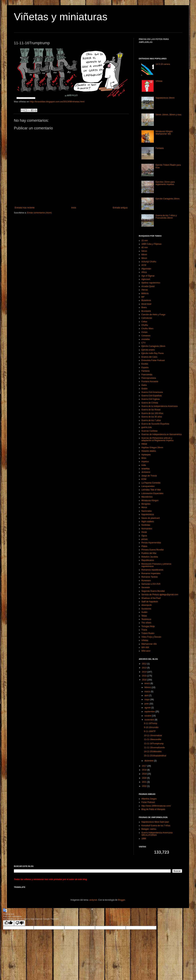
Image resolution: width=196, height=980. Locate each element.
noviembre (150, 720)
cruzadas (146, 339)
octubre (148, 716)
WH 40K (145, 647)
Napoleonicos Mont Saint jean (155, 822)
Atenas (145, 290)
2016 (145, 680)
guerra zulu (147, 427)
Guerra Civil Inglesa (150, 399)
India (144, 465)
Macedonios (147, 497)
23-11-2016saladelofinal (155, 756)
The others (146, 623)
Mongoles (146, 504)
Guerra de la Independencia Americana (159, 406)
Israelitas (146, 469)
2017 (145, 766)
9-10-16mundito (151, 727)
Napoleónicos (148, 514)
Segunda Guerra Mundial (153, 591)
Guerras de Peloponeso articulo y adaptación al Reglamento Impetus (157, 439)
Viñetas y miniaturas (61, 17)
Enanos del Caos (149, 357)
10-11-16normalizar (153, 735)
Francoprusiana (149, 378)
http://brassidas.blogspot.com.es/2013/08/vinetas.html (57, 102)
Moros (144, 507)
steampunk (146, 605)
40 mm (145, 247)
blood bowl (146, 304)
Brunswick (146, 311)
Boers (144, 307)
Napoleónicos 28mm (165, 98)
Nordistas (146, 525)
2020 (145, 778)
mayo (147, 700)
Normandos (147, 529)
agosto (148, 708)
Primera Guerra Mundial (152, 550)
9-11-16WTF (150, 731)
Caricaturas (147, 318)
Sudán (144, 612)
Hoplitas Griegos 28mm (152, 448)
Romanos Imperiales (151, 573)
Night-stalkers (148, 522)
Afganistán (146, 269)
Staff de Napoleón (150, 602)
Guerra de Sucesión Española (155, 424)
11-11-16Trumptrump (154, 744)
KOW (144, 479)
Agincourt (146, 279)
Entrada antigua (120, 208)
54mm (144, 251)
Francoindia (147, 375)
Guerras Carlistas (149, 431)
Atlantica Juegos (149, 799)
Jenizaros (146, 472)
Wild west (146, 651)
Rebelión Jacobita (150, 557)
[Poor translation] (20, 923)
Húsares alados (149, 451)
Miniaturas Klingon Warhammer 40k (164, 133)
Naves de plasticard (150, 518)
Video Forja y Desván (151, 637)
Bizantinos (146, 300)
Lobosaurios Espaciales (152, 493)
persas (144, 539)
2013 (145, 668)
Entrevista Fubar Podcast (153, 360)
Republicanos (148, 560)
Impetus (145, 462)
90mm (144, 258)
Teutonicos (146, 619)
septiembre (150, 712)
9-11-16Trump (151, 723)
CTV (143, 343)
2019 (145, 774)
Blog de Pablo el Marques (153, 809)
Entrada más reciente (25, 208)
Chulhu (145, 325)
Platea (144, 546)
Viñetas (159, 81)
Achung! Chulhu (149, 262)
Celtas (144, 322)
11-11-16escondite (153, 739)
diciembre (149, 761)
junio (147, 704)
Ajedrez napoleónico (151, 283)
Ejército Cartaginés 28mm (168, 199)
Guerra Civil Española (152, 396)
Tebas (144, 616)
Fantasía (160, 148)
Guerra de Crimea (150, 403)
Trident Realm (148, 633)
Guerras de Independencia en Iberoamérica (161, 434)
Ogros (144, 536)
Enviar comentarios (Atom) (39, 213)
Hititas (144, 444)
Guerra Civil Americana (152, 392)
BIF (143, 297)
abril (147, 696)
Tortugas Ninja (148, 626)
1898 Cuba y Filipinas (151, 244)
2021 (145, 782)
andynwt (93, 900)
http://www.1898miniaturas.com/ (156, 806)
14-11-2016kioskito (153, 752)
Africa (144, 272)
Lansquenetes (148, 486)
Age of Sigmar (148, 276)
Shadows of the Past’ (151, 598)
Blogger (122, 900)
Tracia (144, 630)
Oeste (144, 532)
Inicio (74, 208)
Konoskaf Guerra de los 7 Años (156, 826)
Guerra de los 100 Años (152, 413)
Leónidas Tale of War (151, 490)
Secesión (146, 587)
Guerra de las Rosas (151, 410)
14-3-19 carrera (163, 64)
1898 (144, 839)
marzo (148, 692)
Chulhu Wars (147, 329)
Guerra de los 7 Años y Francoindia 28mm (166, 217)
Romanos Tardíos (150, 577)
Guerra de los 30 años (152, 417)
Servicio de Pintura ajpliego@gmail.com (160, 595)
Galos (144, 385)
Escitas (145, 364)
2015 (145, 676)
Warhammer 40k (149, 644)
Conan (144, 332)
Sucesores (146, 609)
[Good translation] (8, 923)
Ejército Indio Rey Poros (153, 353)
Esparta (145, 367)
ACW (144, 265)
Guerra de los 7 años (151, 420)
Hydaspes (146, 455)
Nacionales (146, 511)
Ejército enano (148, 350)
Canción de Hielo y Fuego (153, 315)
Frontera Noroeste (150, 381)
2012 (145, 664)
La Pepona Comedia (151, 483)
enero (147, 683)
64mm (144, 255)
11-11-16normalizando (154, 748)
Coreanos (146, 336)
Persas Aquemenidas (151, 543)
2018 (145, 770)
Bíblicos (145, 293)
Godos (144, 389)
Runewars (146, 581)
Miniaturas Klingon (150, 500)
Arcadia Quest (148, 286)
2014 (145, 672)
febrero (148, 687)
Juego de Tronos (149, 476)
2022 (145, 786)
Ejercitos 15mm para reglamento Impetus (165, 183)
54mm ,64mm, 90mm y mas (169, 115)
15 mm (145, 241)
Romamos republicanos (152, 570)
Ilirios (144, 458)
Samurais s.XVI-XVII (151, 584)
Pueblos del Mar (149, 553)
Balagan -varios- (149, 829)
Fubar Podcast (148, 802)
